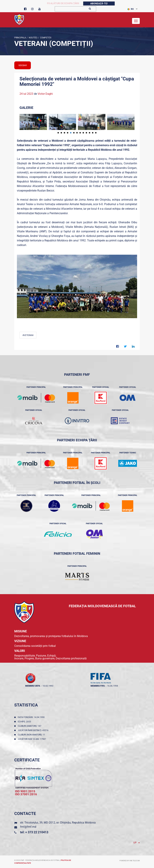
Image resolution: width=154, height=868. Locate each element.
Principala (20, 38)
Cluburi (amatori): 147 (30, 726)
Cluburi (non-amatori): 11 (32, 735)
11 (90, 133)
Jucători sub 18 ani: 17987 (32, 739)
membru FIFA (98, 686)
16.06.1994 (113, 686)
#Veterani (28, 335)
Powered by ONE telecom (130, 861)
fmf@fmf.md (28, 827)
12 (93, 133)
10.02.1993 (48, 686)
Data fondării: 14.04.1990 (32, 717)
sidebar (23, 65)
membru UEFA (33, 686)
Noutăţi (33, 38)
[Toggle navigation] (136, 21)
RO (131, 9)
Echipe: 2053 (25, 722)
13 (96, 133)
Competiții (45, 38)
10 (86, 133)
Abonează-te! (99, 3)
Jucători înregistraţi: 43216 (34, 730)
